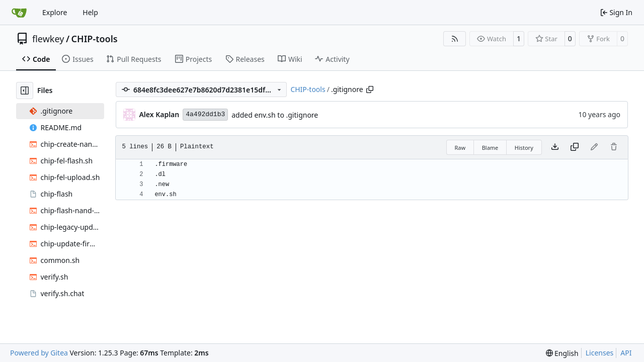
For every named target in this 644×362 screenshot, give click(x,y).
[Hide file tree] (25, 90)
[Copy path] (370, 89)
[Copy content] (575, 147)
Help (90, 12)
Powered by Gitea (39, 353)
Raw (460, 148)
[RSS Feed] (455, 39)
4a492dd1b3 (205, 114)
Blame (490, 148)
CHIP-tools (95, 39)
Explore (55, 12)
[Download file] (555, 147)
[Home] (19, 13)
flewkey (48, 39)
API (626, 353)
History (524, 148)
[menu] (562, 353)
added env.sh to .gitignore (275, 115)
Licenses (600, 353)
